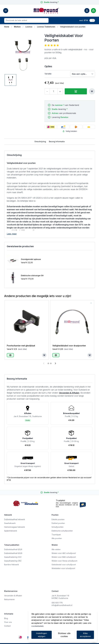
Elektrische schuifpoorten (62, 531)
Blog (6, 618)
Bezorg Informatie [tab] (57, 142)
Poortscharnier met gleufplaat (21, 346)
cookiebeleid (37, 626)
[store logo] (46, 11)
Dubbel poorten (58, 523)
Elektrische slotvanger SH (32, 276)
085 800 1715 (57, 603)
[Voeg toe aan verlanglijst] (92, 91)
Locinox (29, 27)
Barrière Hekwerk (12, 565)
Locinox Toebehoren (46, 27)
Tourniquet (56, 535)
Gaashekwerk (10, 523)
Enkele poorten (58, 519)
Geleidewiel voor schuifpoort (64, 565)
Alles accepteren (85, 635)
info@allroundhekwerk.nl (62, 605)
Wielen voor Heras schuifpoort (64, 561)
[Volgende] (55, 363)
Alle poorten (57, 538)
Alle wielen (56, 549)
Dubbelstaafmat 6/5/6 (13, 549)
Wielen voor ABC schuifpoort (64, 553)
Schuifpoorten (58, 527)
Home (7, 27)
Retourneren (9, 599)
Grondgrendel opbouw (31, 259)
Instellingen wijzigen (41, 635)
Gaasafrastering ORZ (13, 561)
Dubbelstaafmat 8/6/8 (13, 553)
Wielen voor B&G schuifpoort (64, 557)
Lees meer (12, 234)
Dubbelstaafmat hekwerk (15, 519)
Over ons (8, 622)
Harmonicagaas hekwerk (15, 527)
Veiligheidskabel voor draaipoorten (69, 346)
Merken (17, 27)
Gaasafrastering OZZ (13, 557)
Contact (7, 626)
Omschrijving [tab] (40, 142)
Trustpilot (60, 500)
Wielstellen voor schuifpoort (63, 568)
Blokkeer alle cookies (64, 635)
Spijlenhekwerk (11, 531)
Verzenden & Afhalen (69, 393)
